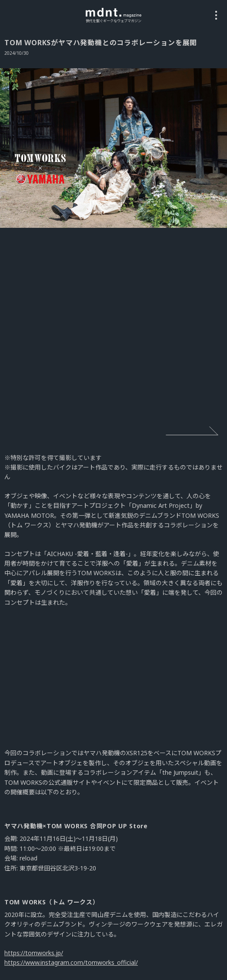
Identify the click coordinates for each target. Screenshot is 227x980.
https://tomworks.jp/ (34, 953)
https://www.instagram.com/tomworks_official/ (71, 962)
